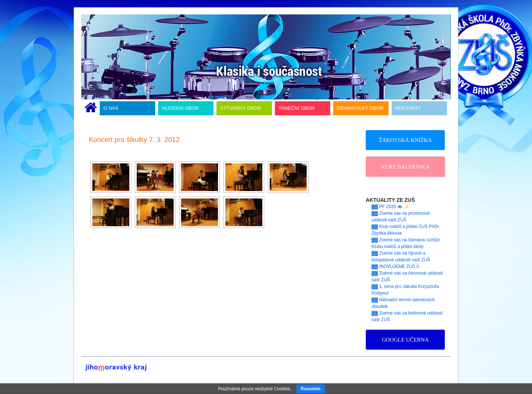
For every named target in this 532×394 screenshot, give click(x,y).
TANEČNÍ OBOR (297, 108)
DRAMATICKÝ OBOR (360, 108)
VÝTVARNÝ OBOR (241, 108)
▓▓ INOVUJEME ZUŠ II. (396, 266)
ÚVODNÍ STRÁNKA (91, 108)
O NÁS (111, 108)
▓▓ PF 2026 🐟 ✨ (391, 207)
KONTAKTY (408, 108)
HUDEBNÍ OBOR (180, 108)
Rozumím (311, 389)
